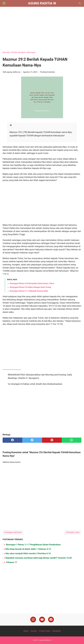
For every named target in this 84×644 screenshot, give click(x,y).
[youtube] (42, 620)
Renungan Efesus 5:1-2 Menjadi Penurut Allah (29, 291)
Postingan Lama (73, 532)
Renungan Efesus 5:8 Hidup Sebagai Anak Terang (30, 287)
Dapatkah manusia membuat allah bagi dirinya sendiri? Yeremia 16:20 (39, 558)
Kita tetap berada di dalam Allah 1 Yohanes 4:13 (28, 549)
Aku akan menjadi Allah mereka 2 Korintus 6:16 (28, 553)
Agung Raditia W (42, 3)
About (26, 631)
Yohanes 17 (11, 562)
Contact (34, 631)
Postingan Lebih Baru (13, 532)
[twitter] (32, 440)
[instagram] (33, 620)
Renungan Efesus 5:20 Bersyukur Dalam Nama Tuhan (32, 283)
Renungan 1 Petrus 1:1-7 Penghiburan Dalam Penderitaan (33, 545)
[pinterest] (52, 440)
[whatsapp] (72, 440)
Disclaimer (57, 631)
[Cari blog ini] (80, 3)
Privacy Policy (45, 631)
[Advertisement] (42, 29)
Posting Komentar (48, 72)
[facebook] (12, 440)
